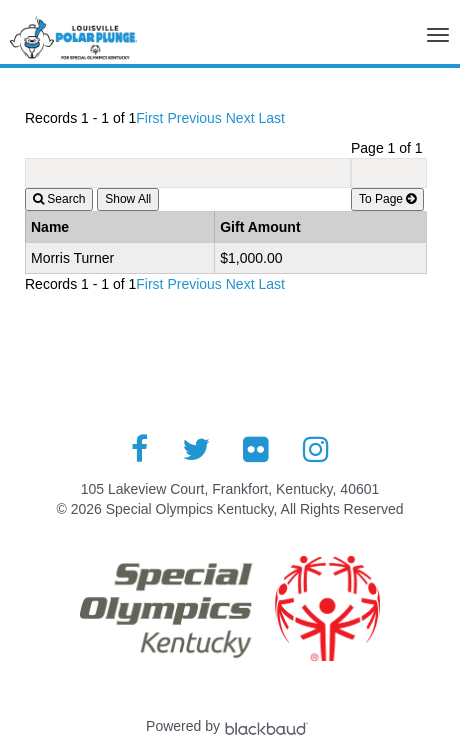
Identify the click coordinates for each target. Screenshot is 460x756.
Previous (194, 118)
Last (271, 118)
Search (59, 199)
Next (240, 118)
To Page (387, 199)
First (149, 118)
